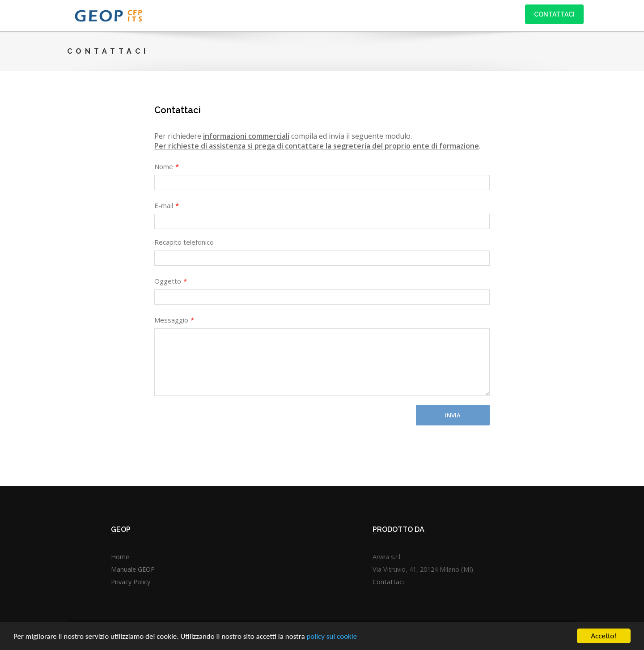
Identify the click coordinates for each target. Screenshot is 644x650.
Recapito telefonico (184, 242)
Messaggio (174, 320)
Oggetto (171, 281)
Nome (167, 166)
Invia (453, 415)
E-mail (167, 205)
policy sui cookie (332, 638)
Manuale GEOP (133, 569)
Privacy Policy (131, 582)
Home (120, 557)
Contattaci (554, 14)
